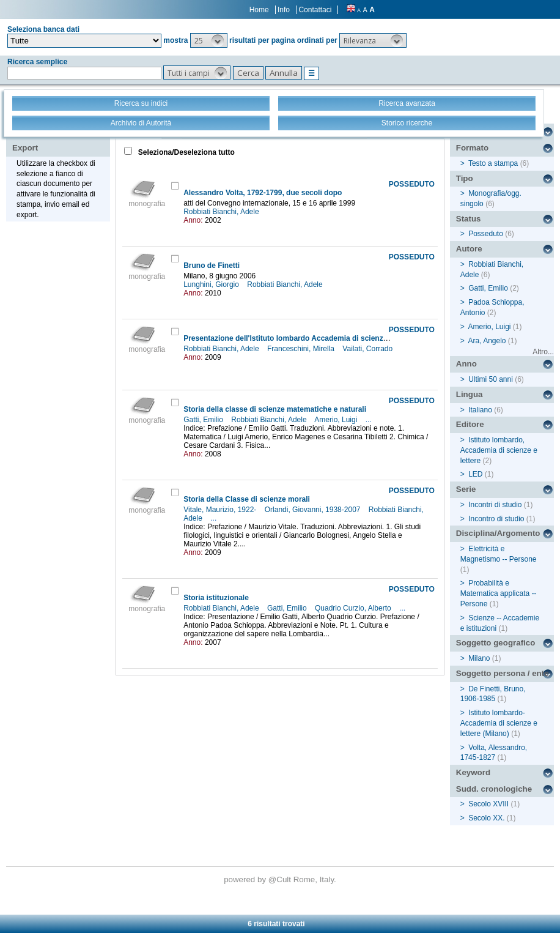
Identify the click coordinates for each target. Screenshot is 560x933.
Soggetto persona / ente (503, 673)
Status (469, 219)
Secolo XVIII (488, 804)
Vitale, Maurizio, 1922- (221, 510)
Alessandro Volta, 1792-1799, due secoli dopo (263, 193)
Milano (479, 658)
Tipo (465, 178)
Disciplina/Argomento (498, 533)
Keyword (473, 772)
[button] (209, 40)
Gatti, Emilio (204, 420)
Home (259, 10)
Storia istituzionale (216, 598)
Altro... (543, 352)
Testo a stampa (493, 163)
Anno (466, 364)
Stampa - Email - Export (51, 139)
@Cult (281, 879)
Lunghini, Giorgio (212, 284)
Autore (469, 249)
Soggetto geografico (496, 643)
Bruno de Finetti (212, 266)
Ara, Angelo (487, 341)
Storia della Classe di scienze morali (247, 499)
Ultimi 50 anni (491, 379)
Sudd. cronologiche (494, 789)
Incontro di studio (496, 519)
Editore (470, 424)
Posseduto (486, 234)
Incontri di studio (495, 505)
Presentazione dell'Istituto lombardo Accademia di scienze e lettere (300, 338)
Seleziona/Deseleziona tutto (186, 152)
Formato (472, 148)
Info (284, 10)
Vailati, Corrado (368, 349)
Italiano (480, 410)
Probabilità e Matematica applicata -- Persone (499, 593)
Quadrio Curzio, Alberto (354, 608)
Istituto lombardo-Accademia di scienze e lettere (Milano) (499, 723)
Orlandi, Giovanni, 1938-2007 (314, 510)
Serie (466, 489)
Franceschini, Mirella (302, 349)
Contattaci (315, 10)
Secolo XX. (486, 818)
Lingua (470, 394)
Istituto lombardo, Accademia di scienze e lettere (499, 450)
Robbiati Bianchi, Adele (222, 212)
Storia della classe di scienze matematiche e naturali (275, 409)
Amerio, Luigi (337, 420)
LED (475, 474)
